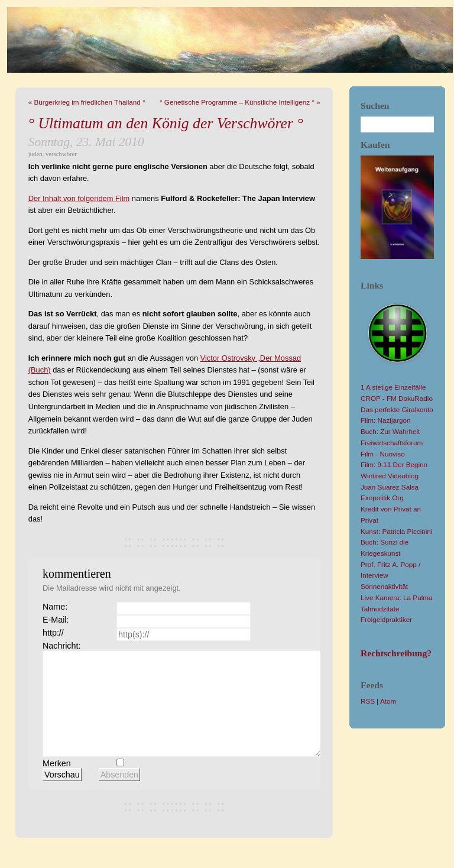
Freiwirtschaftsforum (392, 443)
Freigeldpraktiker (386, 619)
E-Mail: (56, 620)
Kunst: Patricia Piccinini (396, 531)
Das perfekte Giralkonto (397, 409)
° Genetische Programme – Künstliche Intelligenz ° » (240, 102)
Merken (57, 763)
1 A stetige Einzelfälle (393, 387)
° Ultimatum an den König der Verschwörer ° (166, 123)
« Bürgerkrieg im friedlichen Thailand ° (87, 102)
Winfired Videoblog (390, 476)
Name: (55, 607)
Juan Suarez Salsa (390, 487)
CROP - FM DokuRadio (397, 398)
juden (35, 154)
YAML (403, 854)
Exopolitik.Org (382, 498)
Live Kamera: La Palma (396, 597)
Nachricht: (61, 646)
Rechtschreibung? (396, 653)
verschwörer (61, 154)
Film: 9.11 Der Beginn (394, 464)
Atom (388, 701)
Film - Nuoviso (383, 454)
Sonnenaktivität (384, 586)
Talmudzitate (380, 609)
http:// (53, 633)
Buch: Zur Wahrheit (390, 431)
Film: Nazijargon (385, 420)
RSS (368, 701)
